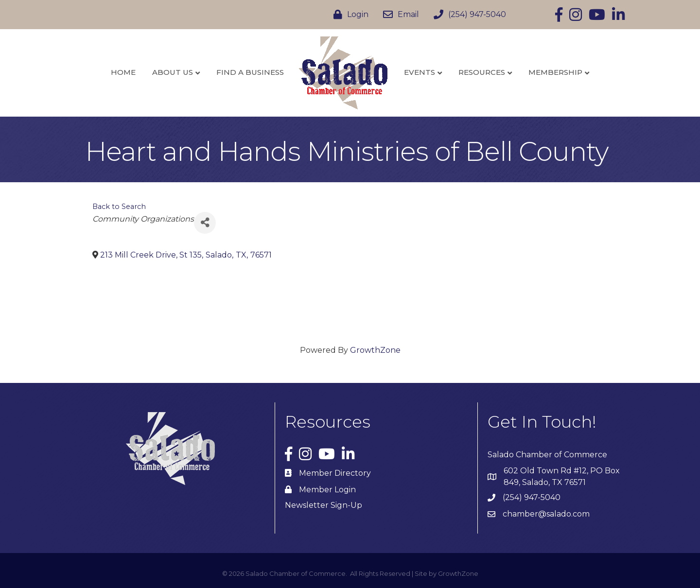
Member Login (327, 490)
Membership (555, 72)
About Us (173, 72)
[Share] (205, 223)
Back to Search (119, 207)
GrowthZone (375, 350)
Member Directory (335, 473)
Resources (482, 72)
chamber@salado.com (546, 514)
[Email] (399, 15)
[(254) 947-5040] (467, 15)
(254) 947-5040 (532, 497)
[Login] (349, 15)
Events (420, 72)
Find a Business (250, 72)
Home (123, 72)
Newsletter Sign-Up (324, 505)
